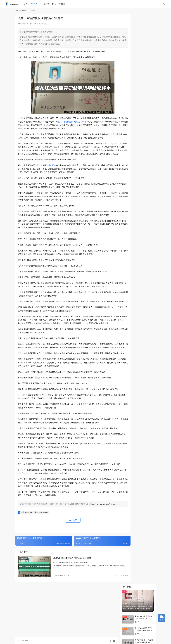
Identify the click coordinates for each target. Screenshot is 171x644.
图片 (138, 257)
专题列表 (46, 4)
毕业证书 (127, 267)
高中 (149, 264)
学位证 (149, 260)
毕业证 (127, 253)
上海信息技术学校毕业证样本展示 (136, 129)
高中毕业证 (43, 24)
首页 (26, 4)
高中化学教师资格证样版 (144, 185)
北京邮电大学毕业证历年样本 (134, 151)
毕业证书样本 (128, 285)
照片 (149, 285)
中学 (138, 267)
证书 (138, 253)
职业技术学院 (149, 282)
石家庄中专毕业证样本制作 (133, 142)
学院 (149, 257)
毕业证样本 (51, 172)
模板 (138, 274)
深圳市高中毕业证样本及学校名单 (136, 146)
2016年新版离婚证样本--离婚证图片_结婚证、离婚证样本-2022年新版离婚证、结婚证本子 (138, 38)
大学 (127, 260)
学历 (138, 271)
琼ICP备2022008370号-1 (86, 633)
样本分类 (34, 4)
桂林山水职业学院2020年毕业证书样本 (137, 134)
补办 (127, 274)
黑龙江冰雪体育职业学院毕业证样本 (86, 122)
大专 (149, 271)
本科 (127, 271)
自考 (138, 260)
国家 (149, 274)
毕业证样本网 (71, 633)
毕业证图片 (138, 264)
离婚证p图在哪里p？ (142, 94)
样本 (127, 257)
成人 (127, 282)
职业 (127, 264)
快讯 (54, 4)
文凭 (138, 282)
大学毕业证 (127, 278)
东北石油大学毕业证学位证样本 (135, 138)
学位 (138, 285)
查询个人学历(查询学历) (144, 209)
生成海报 (23, 641)
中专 (149, 267)
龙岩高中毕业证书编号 (143, 172)
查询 (149, 278)
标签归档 (62, 4)
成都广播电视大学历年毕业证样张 (136, 112)
